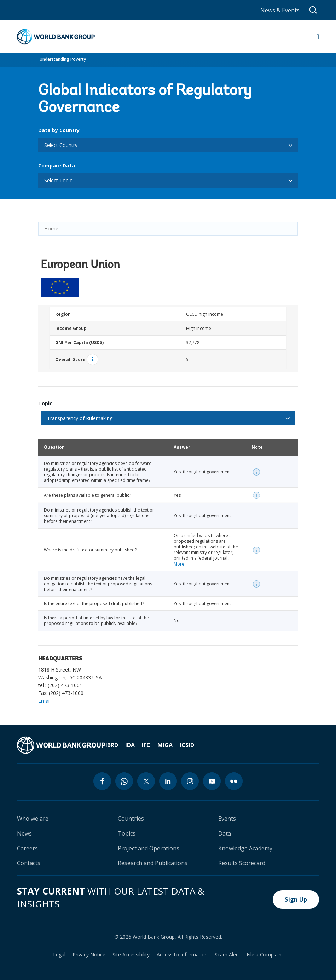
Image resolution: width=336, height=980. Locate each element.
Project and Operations (149, 848)
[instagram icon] (190, 781)
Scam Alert (227, 955)
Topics (127, 833)
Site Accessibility (131, 955)
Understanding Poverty (63, 59)
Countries (131, 819)
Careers (27, 848)
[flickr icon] (234, 781)
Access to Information (182, 955)
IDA (130, 745)
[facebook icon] (102, 781)
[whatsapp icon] (124, 781)
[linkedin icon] (168, 781)
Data (225, 833)
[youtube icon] (212, 781)
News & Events (281, 10)
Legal (59, 955)
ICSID (187, 745)
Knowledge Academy (245, 848)
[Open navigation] (318, 37)
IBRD (112, 745)
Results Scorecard (242, 863)
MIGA (165, 745)
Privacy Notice (89, 955)
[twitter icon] (146, 781)
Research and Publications (153, 863)
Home (51, 228)
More (179, 564)
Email (44, 701)
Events (227, 819)
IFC (146, 745)
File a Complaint (265, 955)
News (24, 833)
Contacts (29, 863)
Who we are (33, 819)
